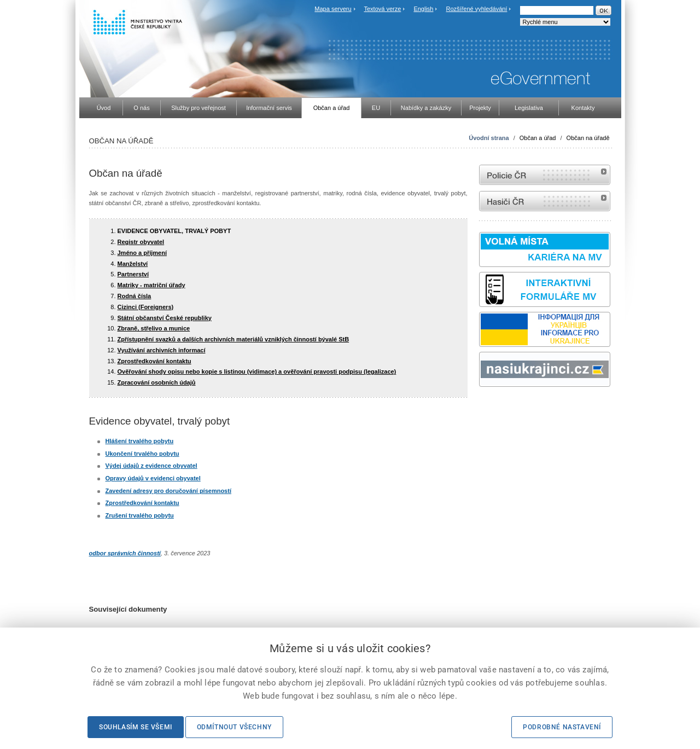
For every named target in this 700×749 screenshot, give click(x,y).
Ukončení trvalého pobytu (142, 454)
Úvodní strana (489, 138)
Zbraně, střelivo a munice (154, 328)
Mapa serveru (333, 9)
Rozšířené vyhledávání (477, 9)
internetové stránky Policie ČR (545, 175)
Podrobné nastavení (562, 727)
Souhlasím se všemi (136, 727)
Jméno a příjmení (142, 253)
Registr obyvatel (141, 242)
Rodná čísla (135, 296)
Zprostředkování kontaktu (154, 361)
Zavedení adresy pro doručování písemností (168, 491)
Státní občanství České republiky (165, 318)
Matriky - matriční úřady (151, 285)
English (423, 9)
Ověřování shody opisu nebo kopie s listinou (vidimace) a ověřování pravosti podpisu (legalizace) (257, 371)
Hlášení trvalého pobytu (140, 441)
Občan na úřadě (588, 138)
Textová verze (382, 9)
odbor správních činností (125, 553)
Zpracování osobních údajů (157, 382)
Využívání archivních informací (162, 350)
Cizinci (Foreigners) (146, 307)
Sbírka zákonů (481, 407)
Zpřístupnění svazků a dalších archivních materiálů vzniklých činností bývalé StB (234, 339)
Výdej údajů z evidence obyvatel (151, 466)
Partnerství (133, 274)
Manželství (133, 264)
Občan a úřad (538, 138)
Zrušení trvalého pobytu (140, 515)
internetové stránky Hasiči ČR (545, 201)
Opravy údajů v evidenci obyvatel (153, 478)
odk (485, 407)
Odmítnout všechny (234, 727)
